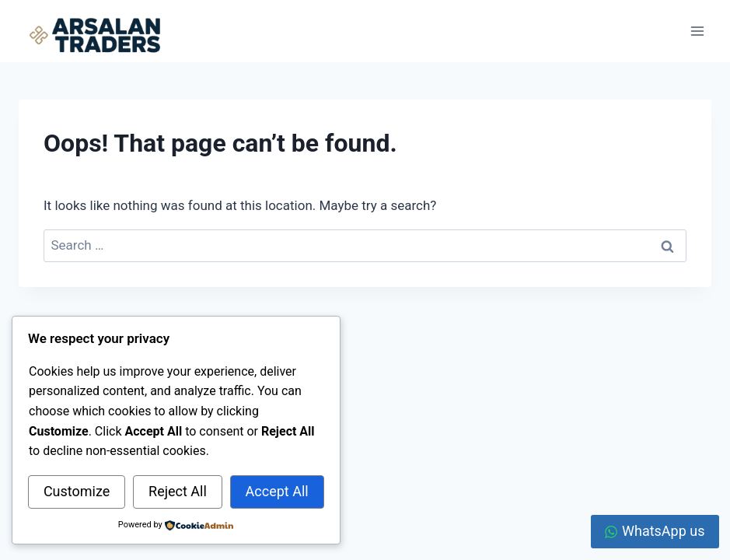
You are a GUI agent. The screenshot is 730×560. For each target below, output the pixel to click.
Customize (77, 491)
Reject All (178, 491)
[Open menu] (697, 31)
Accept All (277, 491)
